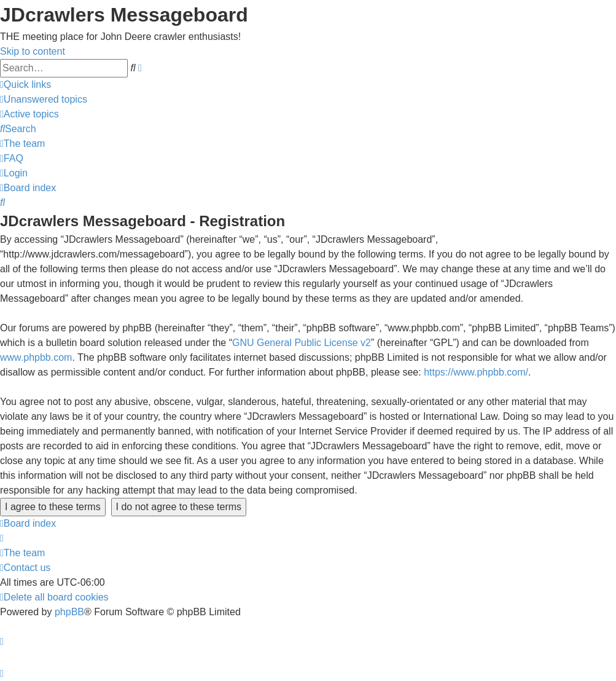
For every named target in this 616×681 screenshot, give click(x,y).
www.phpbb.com (36, 357)
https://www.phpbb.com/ (476, 372)
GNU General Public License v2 (302, 343)
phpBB (69, 612)
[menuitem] (44, 99)
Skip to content (33, 51)
